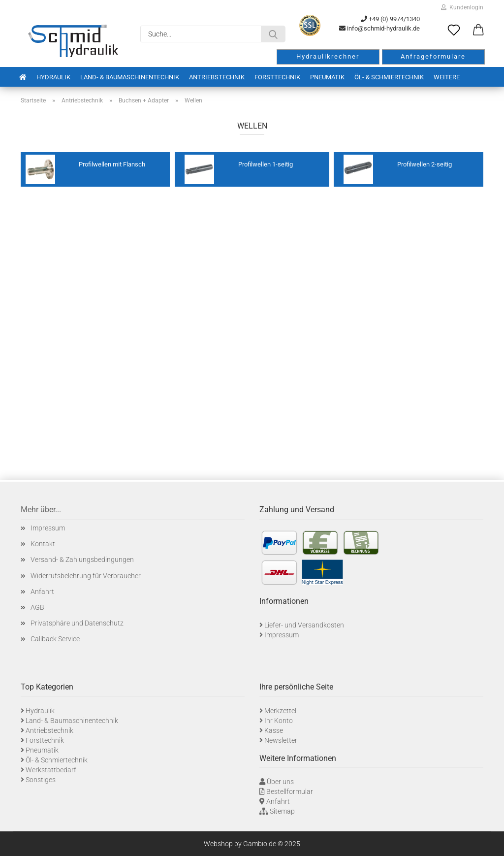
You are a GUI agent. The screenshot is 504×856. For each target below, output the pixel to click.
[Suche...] (273, 34)
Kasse (274, 730)
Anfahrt (42, 592)
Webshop (218, 844)
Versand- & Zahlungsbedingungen (82, 560)
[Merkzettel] (454, 31)
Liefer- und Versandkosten (304, 625)
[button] (478, 31)
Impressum (48, 528)
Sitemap (282, 811)
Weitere (447, 77)
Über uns (280, 782)
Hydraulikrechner (328, 56)
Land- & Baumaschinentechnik (130, 77)
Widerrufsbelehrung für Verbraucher (86, 576)
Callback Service (55, 639)
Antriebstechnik (217, 77)
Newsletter (281, 740)
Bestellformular (290, 791)
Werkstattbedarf (51, 770)
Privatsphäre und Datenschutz (77, 623)
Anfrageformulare (433, 56)
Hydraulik (53, 77)
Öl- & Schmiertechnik (389, 77)
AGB (37, 607)
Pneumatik (327, 77)
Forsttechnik (277, 77)
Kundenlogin (462, 7)
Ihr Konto (279, 721)
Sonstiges (41, 780)
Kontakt (43, 544)
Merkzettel (280, 711)
